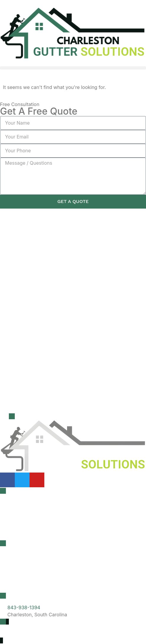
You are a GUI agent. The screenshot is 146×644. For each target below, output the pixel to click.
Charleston (18, 558)
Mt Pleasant (19, 572)
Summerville (20, 585)
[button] (73, 68)
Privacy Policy (16, 635)
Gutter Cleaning (23, 506)
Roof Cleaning (22, 519)
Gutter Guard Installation (33, 533)
